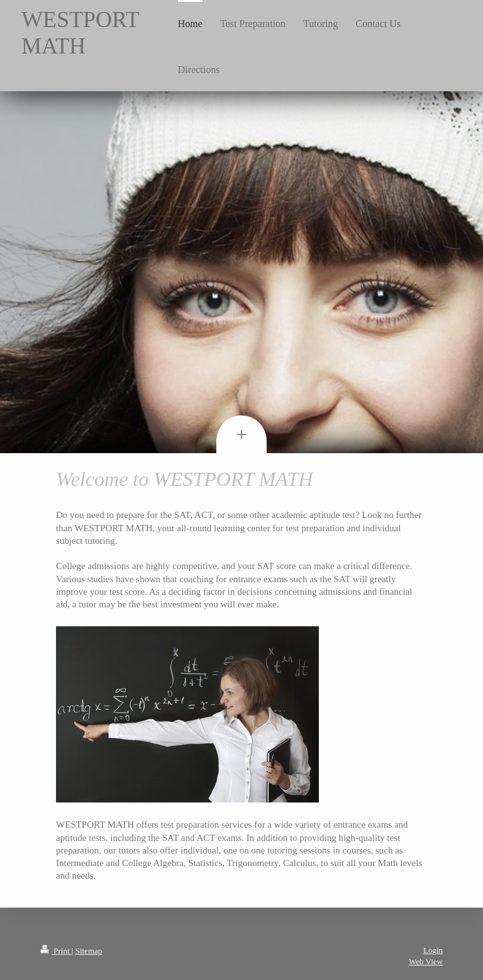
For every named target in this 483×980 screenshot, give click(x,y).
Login (433, 950)
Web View (426, 961)
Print (56, 951)
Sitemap (89, 951)
